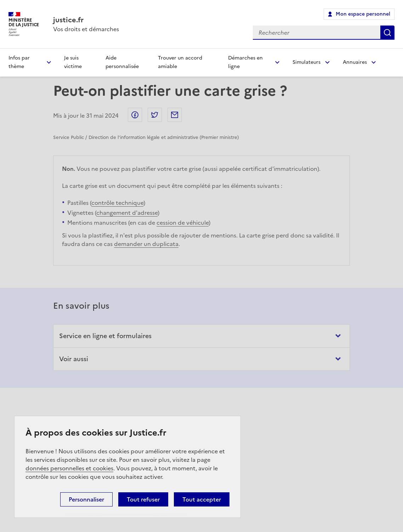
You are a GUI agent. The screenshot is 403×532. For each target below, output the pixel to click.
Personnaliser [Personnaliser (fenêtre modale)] (86, 499)
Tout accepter (202, 499)
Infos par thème (19, 62)
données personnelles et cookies (69, 468)
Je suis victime (73, 62)
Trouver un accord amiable (180, 62)
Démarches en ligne (245, 62)
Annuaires (355, 62)
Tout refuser (143, 499)
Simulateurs (306, 62)
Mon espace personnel (363, 14)
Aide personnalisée (122, 62)
